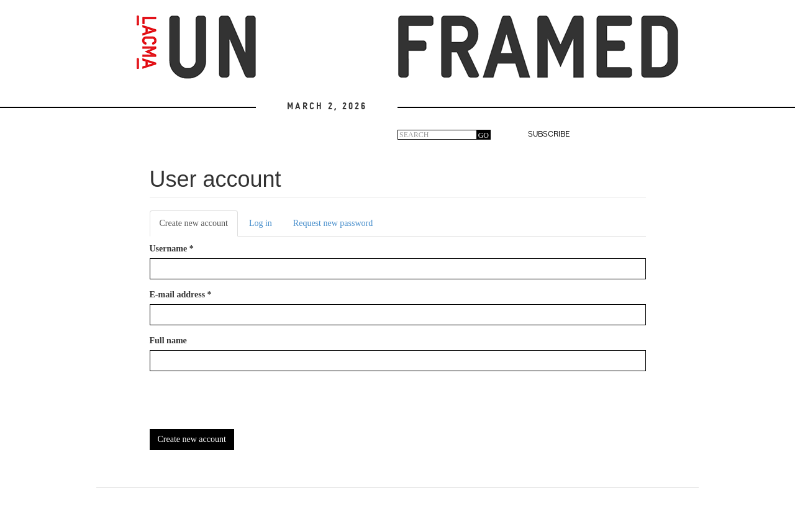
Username (172, 249)
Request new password (333, 223)
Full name (168, 340)
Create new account (199, 227)
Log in (261, 223)
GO (484, 135)
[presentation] (244, 405)
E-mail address (181, 295)
